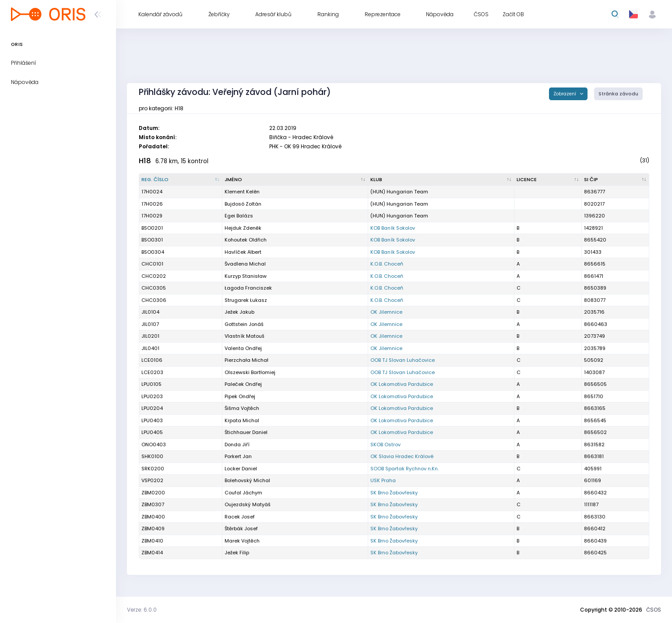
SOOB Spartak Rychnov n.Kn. (405, 469)
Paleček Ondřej (243, 384)
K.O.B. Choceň (387, 264)
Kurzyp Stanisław (246, 276)
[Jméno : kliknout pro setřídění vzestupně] (295, 180)
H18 (145, 161)
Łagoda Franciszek (248, 288)
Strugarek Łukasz (246, 300)
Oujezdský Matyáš (248, 504)
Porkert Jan (238, 456)
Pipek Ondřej (240, 396)
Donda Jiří (237, 444)
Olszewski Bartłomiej (250, 372)
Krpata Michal (242, 420)
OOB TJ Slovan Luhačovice (403, 360)
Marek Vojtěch (242, 541)
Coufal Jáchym (243, 493)
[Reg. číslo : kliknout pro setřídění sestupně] (181, 180)
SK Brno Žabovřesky (394, 493)
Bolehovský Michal (247, 480)
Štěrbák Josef (241, 528)
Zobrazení (565, 94)
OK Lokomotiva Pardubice (402, 384)
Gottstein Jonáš (244, 324)
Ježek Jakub (239, 312)
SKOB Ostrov (385, 444)
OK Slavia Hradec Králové (402, 456)
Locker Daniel (241, 469)
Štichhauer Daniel (246, 432)
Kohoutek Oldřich (246, 240)
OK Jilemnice (386, 312)
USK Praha (383, 480)
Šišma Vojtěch (242, 408)
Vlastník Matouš (245, 336)
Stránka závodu (618, 94)
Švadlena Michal (245, 264)
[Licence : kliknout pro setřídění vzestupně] (548, 180)
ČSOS (654, 610)
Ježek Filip (237, 553)
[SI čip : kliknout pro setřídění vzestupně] (616, 180)
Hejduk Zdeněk (243, 228)
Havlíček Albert (243, 252)
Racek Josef (240, 517)
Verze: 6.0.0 (142, 610)
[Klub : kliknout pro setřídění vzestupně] (441, 180)
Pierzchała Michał (246, 360)
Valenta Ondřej (243, 348)
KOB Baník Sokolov (393, 228)
